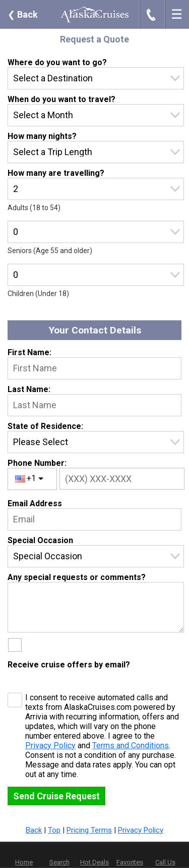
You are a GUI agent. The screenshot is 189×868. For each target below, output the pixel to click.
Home (24, 862)
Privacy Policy (50, 745)
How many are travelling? (56, 173)
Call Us (165, 862)
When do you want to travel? (61, 99)
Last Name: (29, 389)
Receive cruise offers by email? (69, 665)
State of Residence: (45, 426)
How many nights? (42, 136)
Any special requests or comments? (77, 577)
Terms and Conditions (131, 745)
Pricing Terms (89, 830)
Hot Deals (94, 862)
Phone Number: (37, 463)
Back (23, 14)
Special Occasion (40, 540)
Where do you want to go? (57, 62)
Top (54, 830)
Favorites (130, 855)
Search (59, 862)
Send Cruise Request (56, 796)
